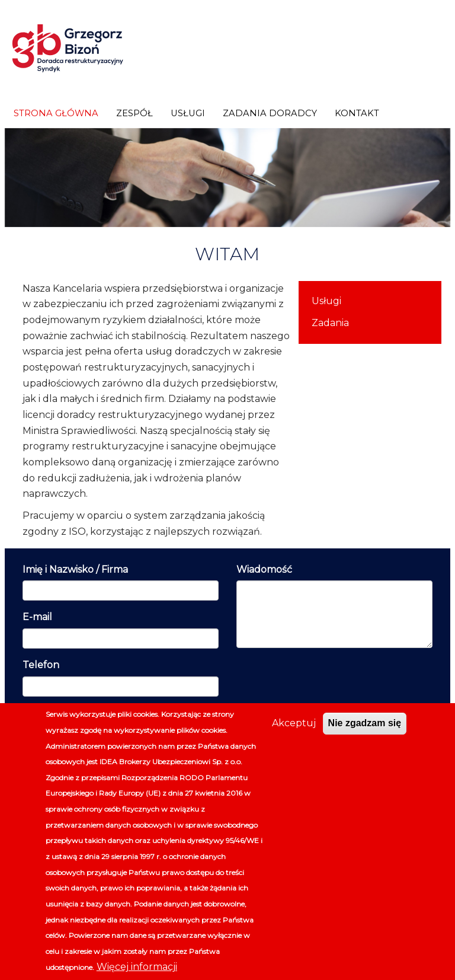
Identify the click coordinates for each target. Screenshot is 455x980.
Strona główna (56, 113)
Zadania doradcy (270, 113)
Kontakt (357, 113)
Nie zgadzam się (365, 723)
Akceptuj (294, 723)
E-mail (37, 617)
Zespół (134, 113)
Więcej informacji (137, 967)
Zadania (330, 323)
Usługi (188, 113)
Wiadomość (264, 569)
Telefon (41, 665)
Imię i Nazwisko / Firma (75, 569)
